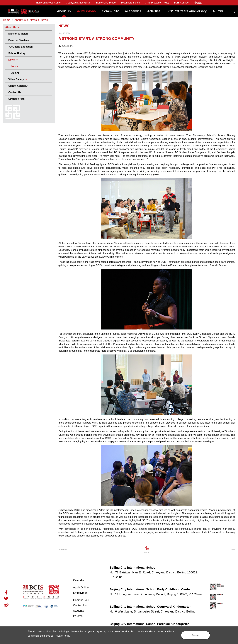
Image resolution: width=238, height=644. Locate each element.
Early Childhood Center (49, 3)
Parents (78, 616)
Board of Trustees (19, 40)
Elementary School (106, 3)
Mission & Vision (18, 34)
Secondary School (131, 3)
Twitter (6, 599)
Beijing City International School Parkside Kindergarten (150, 624)
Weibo (6, 605)
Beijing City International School (23, 9)
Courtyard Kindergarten (79, 3)
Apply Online (85, 587)
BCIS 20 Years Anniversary (187, 11)
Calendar (79, 580)
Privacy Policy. (63, 636)
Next (233, 550)
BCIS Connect (181, 3)
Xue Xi (15, 73)
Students (79, 611)
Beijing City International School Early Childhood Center (150, 589)
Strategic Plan (16, 99)
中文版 (198, 3)
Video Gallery (16, 79)
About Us (64, 11)
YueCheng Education (20, 47)
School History (17, 53)
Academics (133, 11)
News (12, 60)
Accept (196, 635)
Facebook (6, 592)
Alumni (218, 11)
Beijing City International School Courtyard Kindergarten (150, 607)
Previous (63, 550)
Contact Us (15, 92)
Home (7, 20)
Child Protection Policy (157, 3)
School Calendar (18, 86)
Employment (81, 593)
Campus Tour (85, 600)
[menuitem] (64, 13)
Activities (154, 11)
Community (110, 11)
